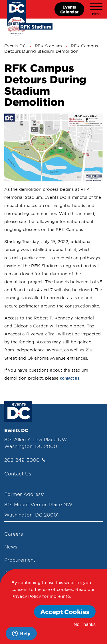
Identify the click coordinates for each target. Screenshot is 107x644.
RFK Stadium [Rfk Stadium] (49, 46)
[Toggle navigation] (96, 9)
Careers (14, 534)
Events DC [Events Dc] (15, 46)
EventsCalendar (69, 9)
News (11, 546)
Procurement (20, 560)
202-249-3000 (25, 460)
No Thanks (85, 624)
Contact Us (18, 473)
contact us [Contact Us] (70, 378)
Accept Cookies (65, 612)
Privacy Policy (26, 596)
